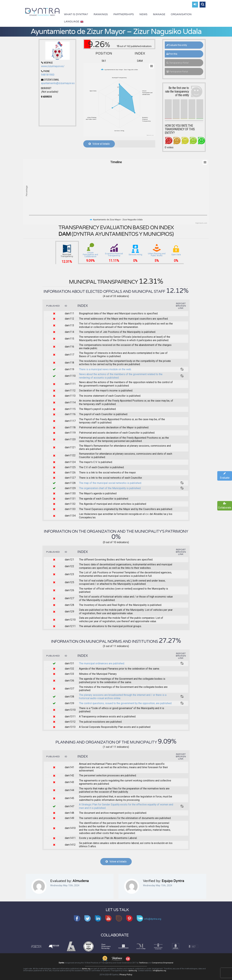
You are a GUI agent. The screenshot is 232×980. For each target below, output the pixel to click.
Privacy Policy (126, 975)
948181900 (48, 75)
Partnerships (124, 14)
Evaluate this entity (177, 45)
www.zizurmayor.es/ (53, 66)
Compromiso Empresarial (163, 963)
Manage (159, 14)
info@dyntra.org (159, 971)
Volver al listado (99, 144)
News (143, 14)
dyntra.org (86, 969)
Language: (74, 22)
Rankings (101, 14)
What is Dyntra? (76, 14)
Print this (172, 54)
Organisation (181, 14)
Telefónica (143, 963)
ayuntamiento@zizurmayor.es (58, 83)
